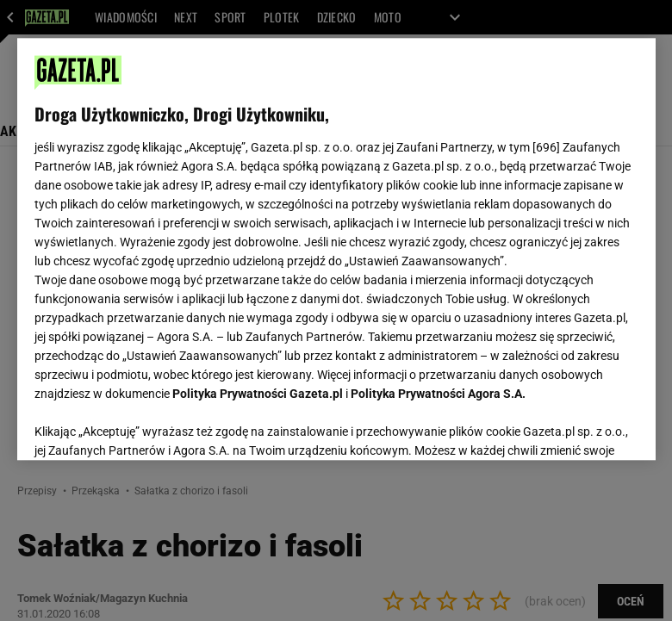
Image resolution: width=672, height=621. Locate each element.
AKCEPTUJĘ (579, 426)
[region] (336, 249)
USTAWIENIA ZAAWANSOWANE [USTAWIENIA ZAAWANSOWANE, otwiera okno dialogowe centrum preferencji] (147, 425)
